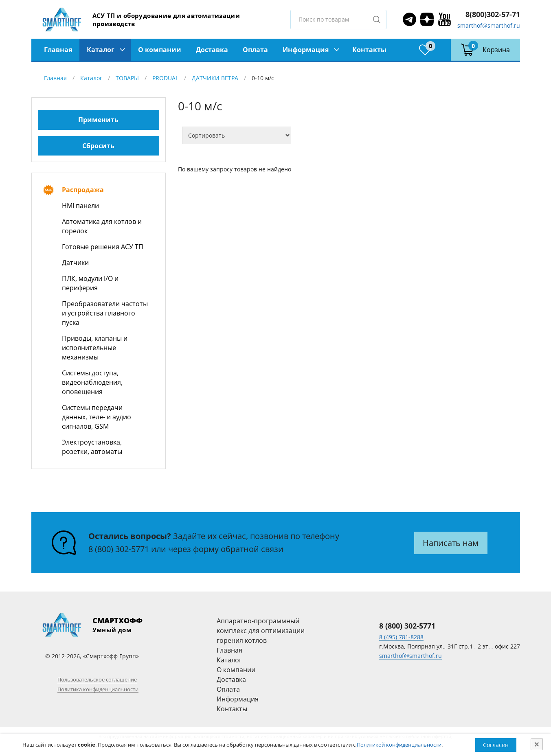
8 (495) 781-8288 (401, 637)
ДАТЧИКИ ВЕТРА (215, 78)
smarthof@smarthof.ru (489, 25)
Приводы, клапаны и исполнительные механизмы (95, 348)
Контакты (369, 50)
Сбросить (98, 146)
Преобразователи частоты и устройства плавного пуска (105, 313)
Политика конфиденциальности (98, 689)
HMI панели (80, 206)
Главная (58, 50)
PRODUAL (165, 78)
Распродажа (83, 190)
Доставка (212, 50)
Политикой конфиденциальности (399, 745)
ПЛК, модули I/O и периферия (90, 283)
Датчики (75, 263)
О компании (160, 50)
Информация (306, 50)
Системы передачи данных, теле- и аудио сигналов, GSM (97, 417)
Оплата (255, 50)
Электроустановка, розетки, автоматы (92, 447)
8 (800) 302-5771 (119, 549)
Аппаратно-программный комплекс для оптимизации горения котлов (261, 631)
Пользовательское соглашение (97, 679)
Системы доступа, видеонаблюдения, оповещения (92, 382)
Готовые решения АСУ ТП (103, 247)
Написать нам (451, 543)
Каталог (101, 50)
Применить (98, 120)
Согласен (496, 745)
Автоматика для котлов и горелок (102, 226)
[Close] (537, 744)
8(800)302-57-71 (493, 14)
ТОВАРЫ (127, 78)
